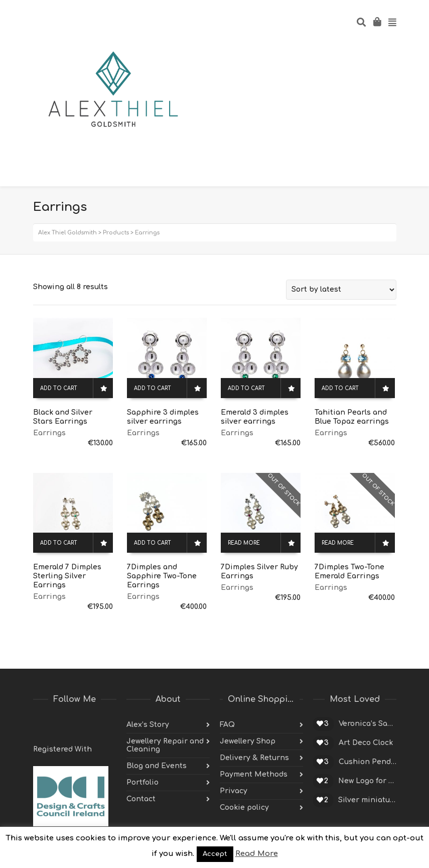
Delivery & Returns (254, 758)
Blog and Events (157, 766)
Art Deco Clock (366, 743)
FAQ (227, 725)
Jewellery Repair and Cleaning (165, 745)
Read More (257, 854)
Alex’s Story (148, 725)
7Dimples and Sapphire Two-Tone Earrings (162, 576)
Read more (244, 543)
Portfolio (142, 782)
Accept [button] (215, 854)
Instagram (107, 725)
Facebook (63, 725)
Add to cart (59, 388)
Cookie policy (244, 808)
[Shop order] (341, 290)
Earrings (49, 433)
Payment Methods (254, 774)
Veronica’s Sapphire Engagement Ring (368, 724)
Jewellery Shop (248, 741)
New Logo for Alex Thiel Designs (367, 781)
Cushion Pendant (368, 762)
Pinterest (85, 725)
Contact (141, 799)
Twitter (41, 725)
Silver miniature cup (367, 800)
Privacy (234, 791)
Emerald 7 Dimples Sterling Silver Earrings (67, 576)
